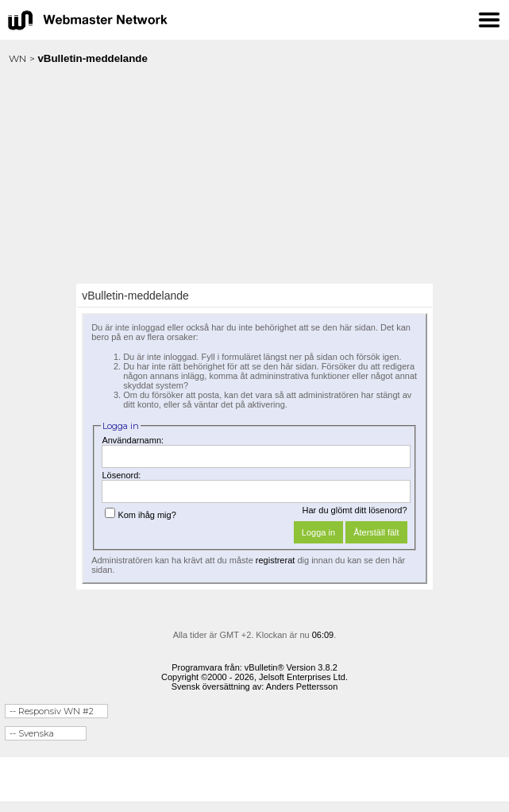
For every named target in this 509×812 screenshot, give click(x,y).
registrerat (276, 560)
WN (17, 58)
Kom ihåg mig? (140, 515)
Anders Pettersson (302, 686)
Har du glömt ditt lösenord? (355, 510)
